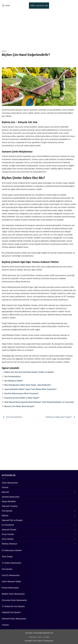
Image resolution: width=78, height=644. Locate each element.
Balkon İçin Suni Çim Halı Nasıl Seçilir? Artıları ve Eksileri (29, 372)
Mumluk (5, 492)
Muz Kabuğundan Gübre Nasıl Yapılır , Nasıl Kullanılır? (28, 385)
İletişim (46, 637)
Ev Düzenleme (8, 525)
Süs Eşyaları (7, 511)
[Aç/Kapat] (75, 492)
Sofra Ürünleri (8, 539)
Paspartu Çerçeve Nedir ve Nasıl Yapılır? (22, 398)
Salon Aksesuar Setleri (11, 582)
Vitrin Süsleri (7, 557)
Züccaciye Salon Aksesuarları (14, 600)
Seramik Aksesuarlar (11, 497)
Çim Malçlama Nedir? (14, 381)
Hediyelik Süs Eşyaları (11, 612)
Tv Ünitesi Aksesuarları (12, 563)
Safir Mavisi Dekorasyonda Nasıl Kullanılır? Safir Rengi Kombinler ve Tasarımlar (39, 402)
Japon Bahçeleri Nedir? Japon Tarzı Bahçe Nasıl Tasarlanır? (30, 389)
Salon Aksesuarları (10, 483)
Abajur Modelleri (9, 501)
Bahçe (4, 51)
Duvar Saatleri (8, 534)
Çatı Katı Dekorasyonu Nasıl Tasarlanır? (22, 393)
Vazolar (5, 487)
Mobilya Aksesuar (9, 544)
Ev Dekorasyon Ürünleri (12, 550)
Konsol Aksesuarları (10, 588)
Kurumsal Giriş (35, 637)
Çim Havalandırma (12, 376)
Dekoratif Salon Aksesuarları (14, 619)
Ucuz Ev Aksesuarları (11, 575)
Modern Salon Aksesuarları (13, 594)
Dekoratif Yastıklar (10, 506)
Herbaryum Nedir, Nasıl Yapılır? (61, 417)
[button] (6, 6)
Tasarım (5, 625)
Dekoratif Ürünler (9, 530)
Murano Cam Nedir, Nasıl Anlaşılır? (19, 406)
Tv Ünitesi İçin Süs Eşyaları (13, 606)
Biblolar (5, 516)
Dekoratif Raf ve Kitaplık (12, 520)
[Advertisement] (39, 33)
